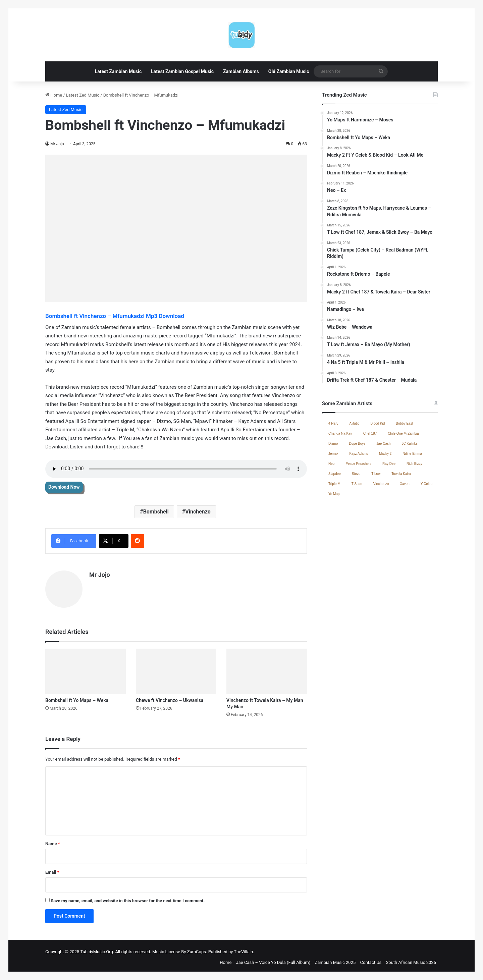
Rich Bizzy (414, 464)
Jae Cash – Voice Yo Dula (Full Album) (273, 959)
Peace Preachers (358, 464)
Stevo (356, 474)
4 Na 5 (333, 423)
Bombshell (156, 512)
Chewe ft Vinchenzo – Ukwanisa (170, 697)
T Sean (357, 484)
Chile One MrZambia (403, 433)
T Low (376, 474)
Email (52, 869)
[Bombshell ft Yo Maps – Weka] (86, 668)
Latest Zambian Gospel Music (182, 71)
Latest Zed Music (83, 95)
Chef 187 (370, 433)
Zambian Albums (241, 71)
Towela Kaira (401, 474)
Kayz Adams (359, 454)
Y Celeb (426, 484)
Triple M (334, 484)
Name (53, 841)
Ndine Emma (412, 454)
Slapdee (335, 474)
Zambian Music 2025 (335, 959)
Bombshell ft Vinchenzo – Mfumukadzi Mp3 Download (115, 316)
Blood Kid (378, 423)
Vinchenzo (198, 512)
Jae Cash (383, 444)
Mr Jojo (57, 144)
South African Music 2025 (411, 959)
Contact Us (371, 959)
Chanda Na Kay (340, 433)
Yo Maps (335, 494)
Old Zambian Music (289, 71)
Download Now (64, 487)
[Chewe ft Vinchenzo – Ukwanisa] (176, 668)
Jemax (333, 454)
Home (54, 95)
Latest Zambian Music (118, 71)
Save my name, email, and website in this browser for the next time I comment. (128, 898)
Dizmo (333, 444)
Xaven (405, 484)
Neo (331, 464)
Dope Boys (357, 444)
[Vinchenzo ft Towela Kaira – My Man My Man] (267, 668)
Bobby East (404, 423)
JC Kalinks (410, 444)
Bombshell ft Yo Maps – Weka (77, 697)
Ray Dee (389, 464)
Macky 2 (385, 454)
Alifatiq (354, 423)
